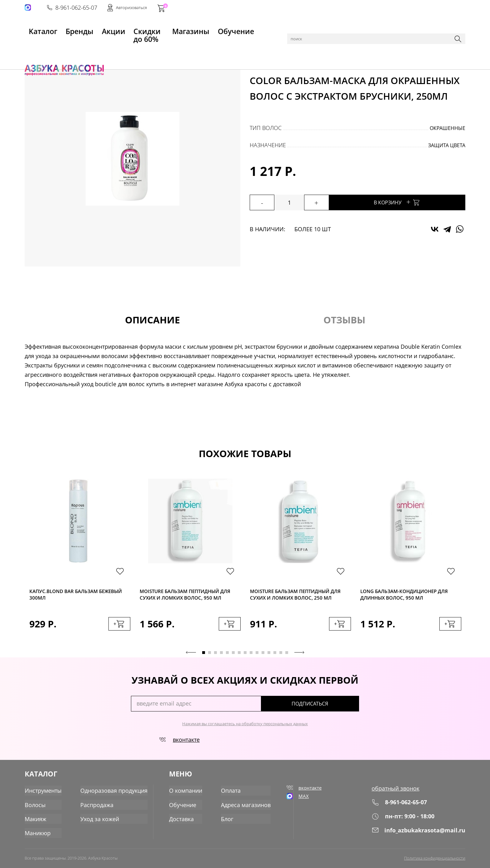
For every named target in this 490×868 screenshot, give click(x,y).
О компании (184, 793)
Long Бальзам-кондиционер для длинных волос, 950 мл (406, 596)
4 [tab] (221, 658)
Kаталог (35, 28)
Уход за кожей (100, 821)
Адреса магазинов (244, 807)
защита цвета (447, 145)
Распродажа (97, 807)
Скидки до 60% (151, 28)
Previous (191, 657)
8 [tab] (245, 658)
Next (299, 657)
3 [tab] (215, 658)
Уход (94, 44)
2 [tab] (210, 658)
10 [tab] (257, 658)
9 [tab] (251, 658)
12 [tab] (269, 658)
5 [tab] (227, 658)
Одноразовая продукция (114, 793)
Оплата (229, 793)
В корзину (414, 202)
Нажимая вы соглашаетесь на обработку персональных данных (245, 729)
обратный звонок (395, 793)
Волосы (77, 44)
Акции (107, 28)
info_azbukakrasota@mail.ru (418, 835)
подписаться (332, 709)
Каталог (56, 44)
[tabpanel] (80, 563)
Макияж (35, 821)
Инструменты (43, 793)
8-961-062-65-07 (371, 8)
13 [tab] (275, 658)
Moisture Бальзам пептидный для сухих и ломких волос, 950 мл (189, 598)
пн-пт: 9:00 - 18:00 (403, 821)
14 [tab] (281, 658)
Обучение (245, 28)
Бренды (72, 28)
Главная (34, 44)
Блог (225, 821)
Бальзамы (114, 44)
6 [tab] (233, 658)
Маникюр (38, 835)
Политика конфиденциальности (435, 858)
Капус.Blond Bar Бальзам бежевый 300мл (70, 596)
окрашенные (447, 128)
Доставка (180, 821)
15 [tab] (287, 658)
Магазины (201, 28)
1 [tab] (204, 658)
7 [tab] (239, 658)
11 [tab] (263, 658)
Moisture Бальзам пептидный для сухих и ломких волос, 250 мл (299, 598)
